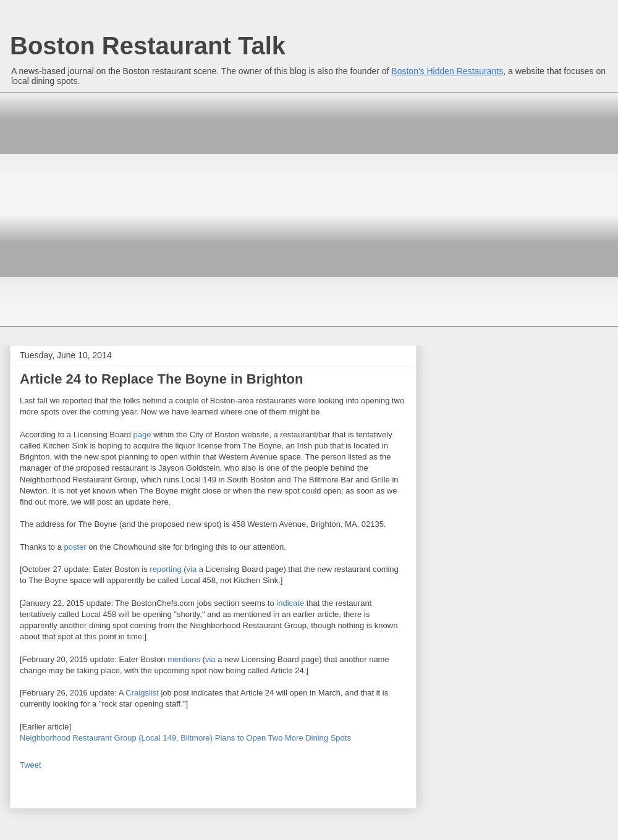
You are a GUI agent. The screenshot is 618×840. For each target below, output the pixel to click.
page (142, 435)
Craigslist (142, 693)
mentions (184, 659)
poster (75, 547)
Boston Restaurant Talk (148, 46)
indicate (290, 603)
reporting (165, 569)
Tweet (31, 765)
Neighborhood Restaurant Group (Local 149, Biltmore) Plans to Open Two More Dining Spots (185, 738)
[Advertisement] (116, 208)
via (192, 569)
